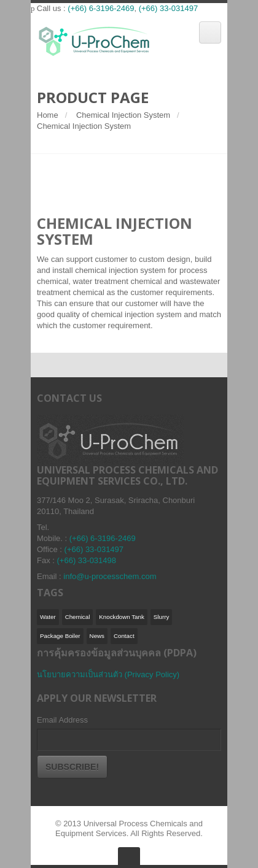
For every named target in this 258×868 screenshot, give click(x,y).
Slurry (161, 617)
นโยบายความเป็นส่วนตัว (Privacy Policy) (108, 674)
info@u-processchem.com (110, 576)
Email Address (62, 720)
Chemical (78, 617)
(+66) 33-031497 (169, 8)
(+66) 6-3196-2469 (101, 8)
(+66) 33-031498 (87, 560)
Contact (124, 636)
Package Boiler (60, 636)
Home (48, 115)
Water (48, 617)
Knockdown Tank (122, 617)
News (97, 636)
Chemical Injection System (123, 115)
